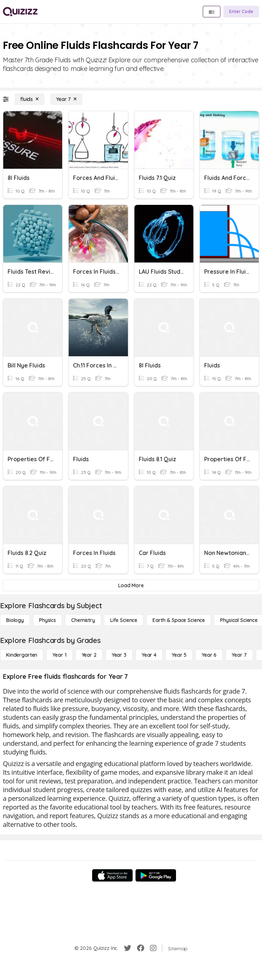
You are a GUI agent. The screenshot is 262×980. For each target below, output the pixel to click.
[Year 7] (66, 99)
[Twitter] (128, 948)
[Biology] (15, 620)
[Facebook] (141, 948)
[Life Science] (124, 620)
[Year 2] (89, 655)
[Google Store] (156, 875)
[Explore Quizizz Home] (20, 12)
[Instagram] (153, 948)
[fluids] (29, 99)
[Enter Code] (241, 12)
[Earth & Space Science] (179, 620)
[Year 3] (119, 655)
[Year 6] (209, 655)
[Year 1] (59, 655)
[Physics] (48, 620)
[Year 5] (179, 655)
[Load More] (131, 585)
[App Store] (112, 875)
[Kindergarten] (22, 655)
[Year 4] (149, 655)
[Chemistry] (83, 620)
